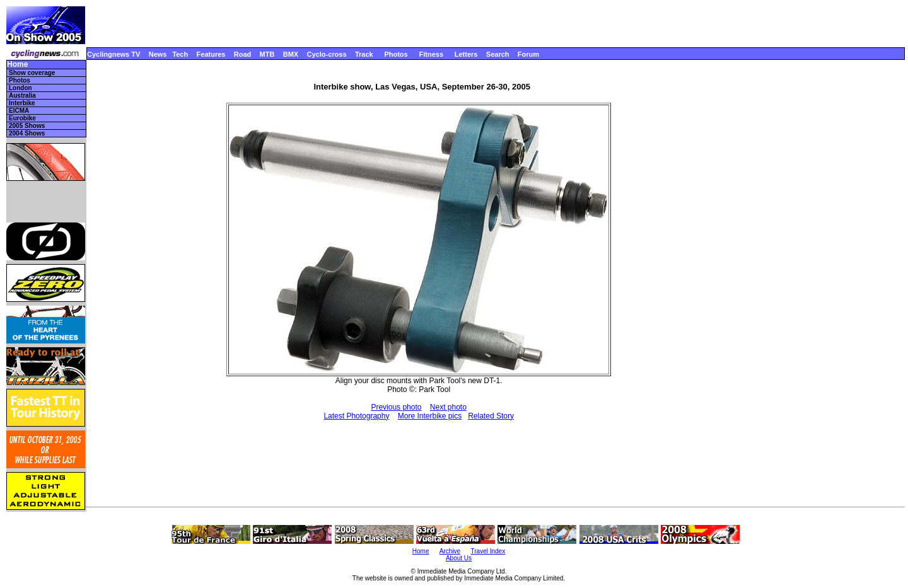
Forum (528, 54)
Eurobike (22, 118)
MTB (267, 54)
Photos (396, 54)
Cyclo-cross (327, 54)
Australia (22, 95)
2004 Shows (27, 133)
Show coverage (32, 73)
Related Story (491, 416)
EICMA (19, 111)
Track (364, 54)
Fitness (431, 54)
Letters (466, 54)
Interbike (22, 103)
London (20, 88)
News (158, 54)
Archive (450, 551)
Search (498, 54)
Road (243, 54)
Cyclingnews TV (113, 54)
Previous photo (396, 407)
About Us (459, 558)
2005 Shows (27, 126)
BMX (291, 54)
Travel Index (488, 551)
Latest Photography (356, 416)
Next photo (448, 407)
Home (17, 65)
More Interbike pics (430, 416)
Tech (180, 54)
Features (211, 54)
